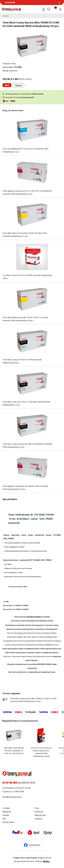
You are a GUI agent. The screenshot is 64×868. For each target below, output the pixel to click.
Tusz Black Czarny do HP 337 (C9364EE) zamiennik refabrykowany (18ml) (27, 277)
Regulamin (7, 812)
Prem (14, 64)
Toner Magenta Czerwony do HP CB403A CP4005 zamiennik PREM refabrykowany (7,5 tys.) (25, 488)
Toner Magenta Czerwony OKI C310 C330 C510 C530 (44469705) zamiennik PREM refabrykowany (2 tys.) (27, 192)
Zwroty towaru (8, 822)
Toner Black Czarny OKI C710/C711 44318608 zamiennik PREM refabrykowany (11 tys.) (26, 403)
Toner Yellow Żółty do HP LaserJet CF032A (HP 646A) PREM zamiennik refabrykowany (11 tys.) (25, 235)
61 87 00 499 (10, 3)
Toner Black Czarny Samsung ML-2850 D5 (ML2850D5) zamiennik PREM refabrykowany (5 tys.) (27, 445)
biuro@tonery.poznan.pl (12, 797)
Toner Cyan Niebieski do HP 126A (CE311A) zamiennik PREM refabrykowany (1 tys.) (25, 150)
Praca (37, 808)
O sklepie (6, 808)
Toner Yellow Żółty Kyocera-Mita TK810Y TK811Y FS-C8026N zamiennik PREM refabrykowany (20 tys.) (25, 319)
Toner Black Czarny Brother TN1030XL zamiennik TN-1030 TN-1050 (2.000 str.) (14, 751)
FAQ (4, 819)
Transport (39, 819)
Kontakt (6, 815)
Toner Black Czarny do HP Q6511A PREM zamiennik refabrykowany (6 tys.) (22, 361)
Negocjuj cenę (40, 815)
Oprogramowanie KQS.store (24, 861)
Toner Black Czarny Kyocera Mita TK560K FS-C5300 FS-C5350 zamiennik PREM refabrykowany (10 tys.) (33, 700)
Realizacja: (43, 861)
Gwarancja (39, 812)
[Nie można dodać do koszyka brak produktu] (7, 85)
